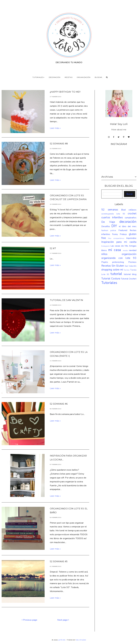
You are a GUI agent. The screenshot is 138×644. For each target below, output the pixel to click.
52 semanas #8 (59, 144)
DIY (114, 226)
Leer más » (55, 128)
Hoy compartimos (116, 238)
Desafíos (106, 226)
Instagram (106, 246)
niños (104, 254)
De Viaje (108, 222)
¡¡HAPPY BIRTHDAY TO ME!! (65, 92)
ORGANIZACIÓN (84, 77)
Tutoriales (109, 283)
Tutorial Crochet (129, 279)
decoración (128, 222)
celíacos (132, 210)
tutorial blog (130, 274)
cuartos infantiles (112, 218)
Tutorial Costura (111, 279)
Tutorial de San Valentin (67, 300)
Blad (123, 210)
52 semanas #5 (59, 561)
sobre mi (118, 270)
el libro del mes (128, 226)
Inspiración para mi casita (119, 242)
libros (104, 250)
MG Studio (81, 640)
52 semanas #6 (59, 404)
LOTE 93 (62, 640)
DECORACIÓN (55, 77)
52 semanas (110, 210)
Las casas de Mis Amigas (124, 246)
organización (129, 254)
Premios (132, 262)
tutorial (116, 274)
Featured (123, 230)
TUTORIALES (38, 77)
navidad (133, 250)
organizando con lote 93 (119, 258)
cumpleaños (131, 218)
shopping (107, 270)
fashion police (109, 230)
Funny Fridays (120, 234)
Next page (63, 620)
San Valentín (131, 266)
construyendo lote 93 (113, 214)
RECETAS (69, 77)
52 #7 (53, 248)
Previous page (29, 620)
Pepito (105, 262)
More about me (119, 130)
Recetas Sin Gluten (113, 266)
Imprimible (131, 238)
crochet (132, 214)
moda (125, 250)
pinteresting (118, 262)
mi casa (115, 250)
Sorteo (127, 270)
